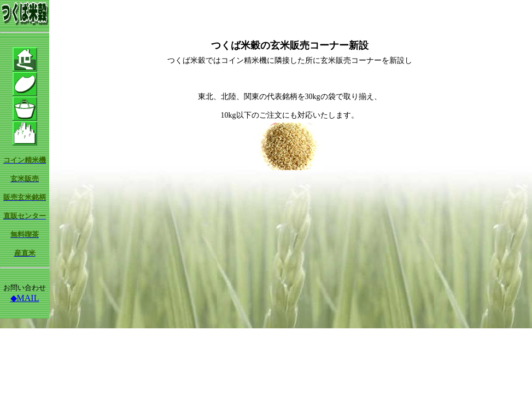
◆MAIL (25, 298)
